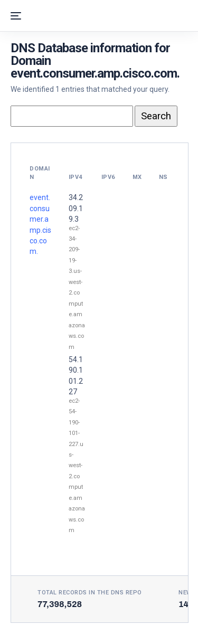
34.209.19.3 (76, 208)
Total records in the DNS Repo (90, 593)
